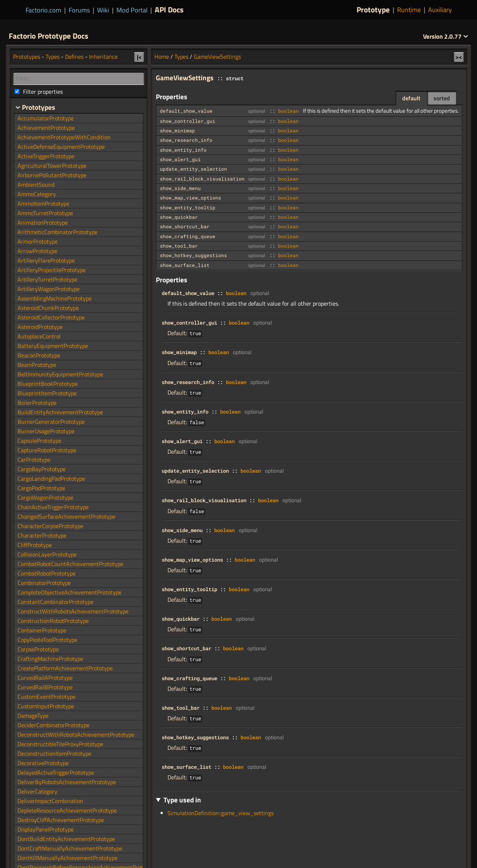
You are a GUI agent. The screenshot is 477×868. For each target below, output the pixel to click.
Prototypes (27, 57)
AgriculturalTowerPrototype (52, 166)
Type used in (182, 800)
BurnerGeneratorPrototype (51, 422)
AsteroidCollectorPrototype (51, 317)
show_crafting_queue (188, 236)
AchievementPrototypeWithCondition (64, 137)
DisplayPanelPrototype (46, 829)
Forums (79, 10)
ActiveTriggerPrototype (46, 156)
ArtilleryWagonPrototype (49, 289)
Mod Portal (132, 10)
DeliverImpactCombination (50, 801)
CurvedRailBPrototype (45, 687)
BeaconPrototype (39, 355)
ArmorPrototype (38, 241)
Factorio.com (43, 10)
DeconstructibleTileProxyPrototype (60, 744)
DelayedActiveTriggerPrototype (56, 772)
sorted (442, 98)
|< (139, 57)
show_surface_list (185, 265)
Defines (74, 57)
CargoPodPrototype (41, 488)
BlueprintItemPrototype (47, 393)
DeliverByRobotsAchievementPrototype (67, 782)
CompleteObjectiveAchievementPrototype (70, 592)
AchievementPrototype (46, 128)
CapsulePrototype (39, 441)
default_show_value (186, 111)
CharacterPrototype (42, 535)
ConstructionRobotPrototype (53, 621)
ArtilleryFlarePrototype (46, 260)
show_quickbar (179, 217)
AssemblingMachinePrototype (55, 298)
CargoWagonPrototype (45, 497)
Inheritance (103, 57)
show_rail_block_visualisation (202, 179)
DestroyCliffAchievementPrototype (61, 820)
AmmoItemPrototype (43, 204)
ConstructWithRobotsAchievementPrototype (73, 611)
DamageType (33, 716)
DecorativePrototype (43, 763)
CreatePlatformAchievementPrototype (65, 668)
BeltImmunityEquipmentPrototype (60, 374)
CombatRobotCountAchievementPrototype (70, 564)
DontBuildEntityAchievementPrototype (66, 839)
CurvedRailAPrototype (45, 678)
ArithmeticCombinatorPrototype (57, 232)
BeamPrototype (37, 365)
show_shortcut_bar (185, 226)
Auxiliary (440, 10)
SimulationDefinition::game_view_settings (221, 813)
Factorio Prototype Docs (49, 36)
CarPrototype (34, 460)
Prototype (373, 10)
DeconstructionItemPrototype (54, 753)
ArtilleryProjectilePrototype (52, 270)
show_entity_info (183, 150)
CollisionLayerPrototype (47, 554)
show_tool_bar (179, 246)
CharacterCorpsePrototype (50, 526)
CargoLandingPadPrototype (51, 478)
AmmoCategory (37, 194)
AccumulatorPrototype (46, 118)
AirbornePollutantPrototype (52, 175)
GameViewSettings (217, 57)
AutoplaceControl (39, 336)
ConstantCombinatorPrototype (55, 602)
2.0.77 (446, 36)
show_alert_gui (180, 159)
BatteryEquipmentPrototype (53, 346)
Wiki (103, 10)
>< (459, 57)
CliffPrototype (35, 545)
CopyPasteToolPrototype (47, 640)
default (411, 98)
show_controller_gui (188, 121)
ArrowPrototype (37, 251)
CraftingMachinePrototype (50, 659)
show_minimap (177, 131)
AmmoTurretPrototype (45, 213)
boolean (288, 111)
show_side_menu (180, 188)
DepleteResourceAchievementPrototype (67, 810)
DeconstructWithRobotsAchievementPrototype (76, 735)
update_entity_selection (193, 169)
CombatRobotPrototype (47, 573)
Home (162, 57)
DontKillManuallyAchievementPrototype (68, 858)
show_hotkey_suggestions (193, 255)
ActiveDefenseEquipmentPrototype (61, 147)
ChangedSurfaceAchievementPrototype (66, 516)
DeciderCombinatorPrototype (53, 725)
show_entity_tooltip (188, 208)
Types (181, 57)
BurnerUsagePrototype (46, 431)
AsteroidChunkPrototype (48, 308)
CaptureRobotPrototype (47, 450)
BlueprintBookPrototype (48, 384)
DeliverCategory (37, 791)
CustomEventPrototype (47, 697)
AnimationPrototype (43, 222)
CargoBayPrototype (42, 469)
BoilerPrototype (37, 403)
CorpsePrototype (38, 649)
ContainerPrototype (42, 630)
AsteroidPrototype (40, 327)
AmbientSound (36, 185)
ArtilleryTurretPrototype (47, 279)
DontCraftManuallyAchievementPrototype (70, 848)
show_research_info (186, 140)
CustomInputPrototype (46, 706)
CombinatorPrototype (44, 583)
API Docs (169, 9)
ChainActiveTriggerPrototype (53, 507)
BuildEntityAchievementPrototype (60, 412)
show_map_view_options (191, 198)
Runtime (409, 10)
